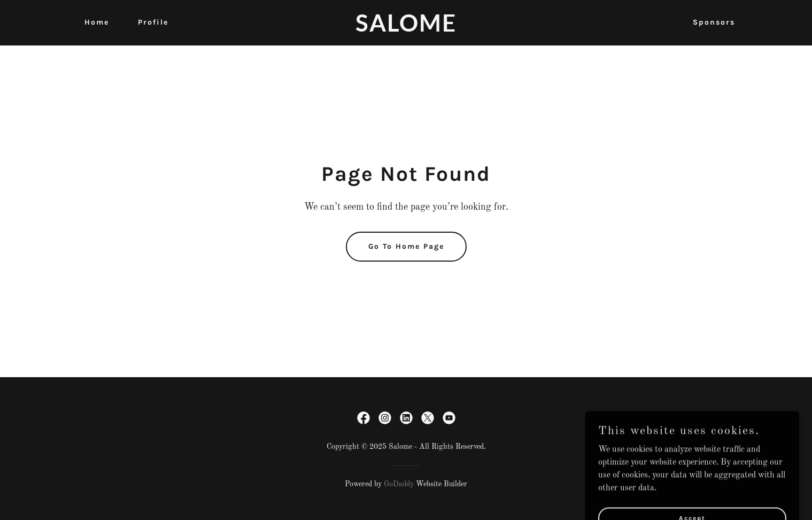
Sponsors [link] (714, 22)
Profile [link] (153, 22)
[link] (406, 29)
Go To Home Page (406, 246)
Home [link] (97, 22)
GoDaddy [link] (399, 484)
